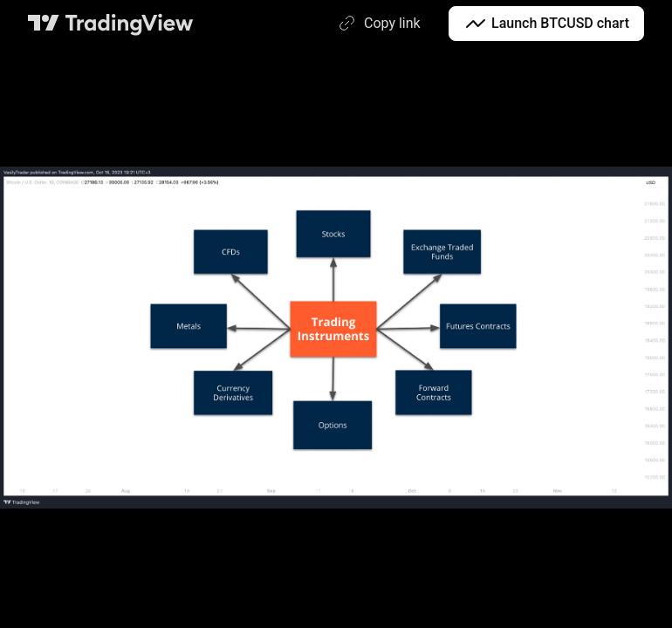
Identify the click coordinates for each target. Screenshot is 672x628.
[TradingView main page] (111, 24)
